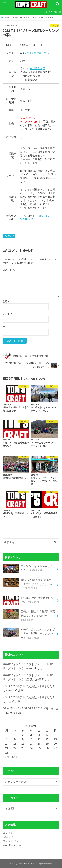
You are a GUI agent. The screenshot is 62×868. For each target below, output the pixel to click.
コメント (9, 270)
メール (8, 314)
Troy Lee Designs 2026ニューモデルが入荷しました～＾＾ (29, 584)
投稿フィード (11, 837)
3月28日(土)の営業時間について (28, 600)
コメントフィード (13, 841)
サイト (6, 327)
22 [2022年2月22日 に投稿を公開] (15, 748)
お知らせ (10, 236)
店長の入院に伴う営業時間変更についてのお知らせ (29, 616)
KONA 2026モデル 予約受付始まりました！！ (30, 686)
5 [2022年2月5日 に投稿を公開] (47, 735)
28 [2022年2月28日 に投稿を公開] (7, 753)
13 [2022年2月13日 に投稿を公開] (55, 739)
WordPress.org (12, 845)
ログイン (8, 833)
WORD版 (25, 219)
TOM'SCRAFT (29, 864)
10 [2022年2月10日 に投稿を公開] (31, 739)
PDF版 (44, 216)
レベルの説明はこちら (37, 53)
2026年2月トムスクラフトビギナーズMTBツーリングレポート (29, 634)
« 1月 (6, 757)
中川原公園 (36, 68)
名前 (6, 301)
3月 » (15, 757)
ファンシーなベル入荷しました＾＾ (29, 569)
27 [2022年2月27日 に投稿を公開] (55, 748)
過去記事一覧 (55, 12)
